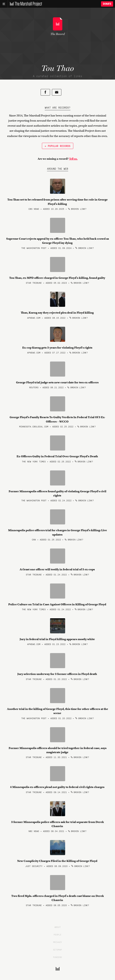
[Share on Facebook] (45, 92)
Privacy (58, 942)
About (58, 927)
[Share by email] (57, 92)
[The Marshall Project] (25, 4)
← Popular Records (58, 146)
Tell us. (73, 159)
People (57, 934)
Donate (107, 4)
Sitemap (58, 950)
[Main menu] (4, 4)
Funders (58, 957)
